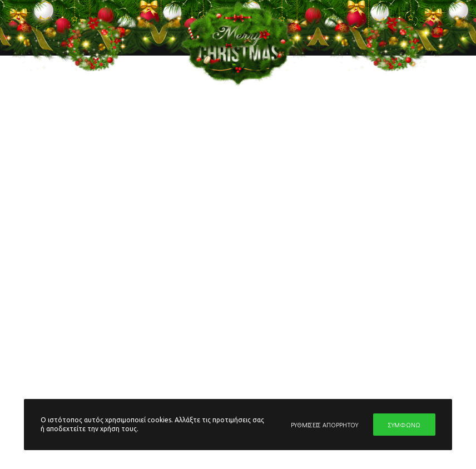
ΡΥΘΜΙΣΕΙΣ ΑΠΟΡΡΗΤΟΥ (324, 425)
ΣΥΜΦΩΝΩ (404, 425)
